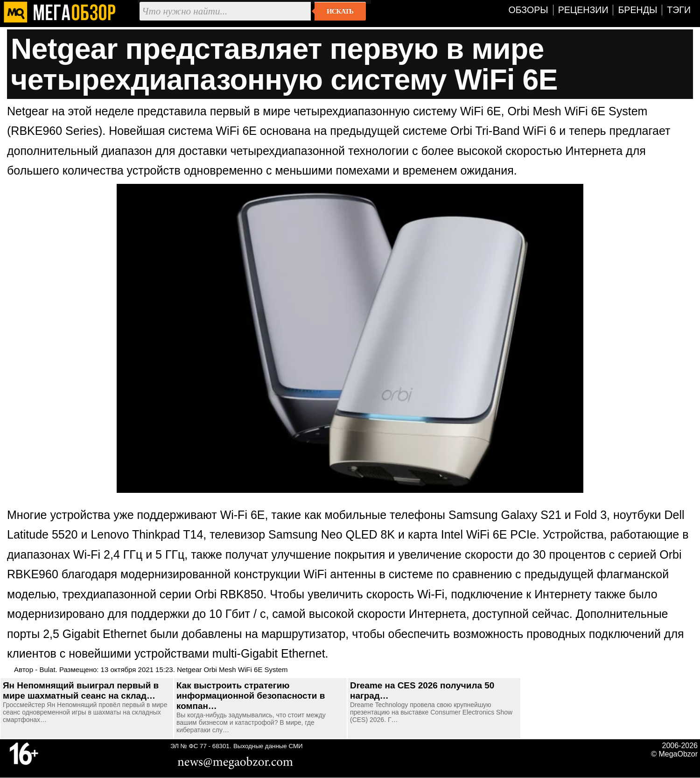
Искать (340, 11)
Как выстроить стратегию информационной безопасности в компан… (251, 696)
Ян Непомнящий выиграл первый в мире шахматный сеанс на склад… (81, 690)
